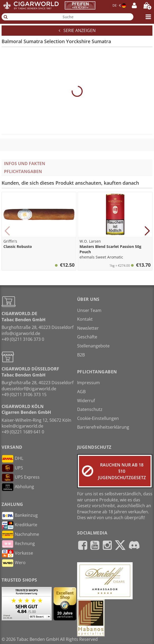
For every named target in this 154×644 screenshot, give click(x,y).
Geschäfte (87, 337)
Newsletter (88, 328)
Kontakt (85, 319)
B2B (81, 355)
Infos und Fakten (25, 164)
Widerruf (86, 401)
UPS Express (21, 478)
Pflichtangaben (23, 171)
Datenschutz (90, 409)
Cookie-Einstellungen (98, 418)
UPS (12, 468)
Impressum (88, 383)
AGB (81, 392)
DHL (12, 459)
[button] (7, 231)
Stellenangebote (93, 346)
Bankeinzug (20, 516)
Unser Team (89, 310)
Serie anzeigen (77, 30)
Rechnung (18, 544)
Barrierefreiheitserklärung (103, 427)
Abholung (18, 487)
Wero (14, 563)
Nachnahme (20, 534)
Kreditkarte (19, 525)
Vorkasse (17, 554)
